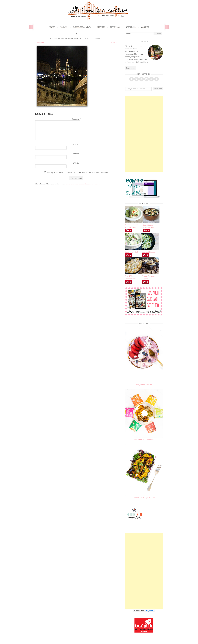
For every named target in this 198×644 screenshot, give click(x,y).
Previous (40, 43)
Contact (145, 27)
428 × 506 (70, 39)
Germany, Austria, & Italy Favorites (89, 39)
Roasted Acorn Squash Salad (144, 498)
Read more (130, 68)
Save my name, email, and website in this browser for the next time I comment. (78, 172)
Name (76, 144)
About (52, 27)
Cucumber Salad (131, 252)
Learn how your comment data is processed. (83, 184)
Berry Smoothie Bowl (144, 385)
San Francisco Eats (82, 27)
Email (76, 154)
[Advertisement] (144, 134)
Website (76, 163)
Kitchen (101, 27)
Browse (64, 27)
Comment (76, 119)
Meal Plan (115, 27)
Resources (131, 27)
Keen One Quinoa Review (144, 439)
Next (114, 43)
